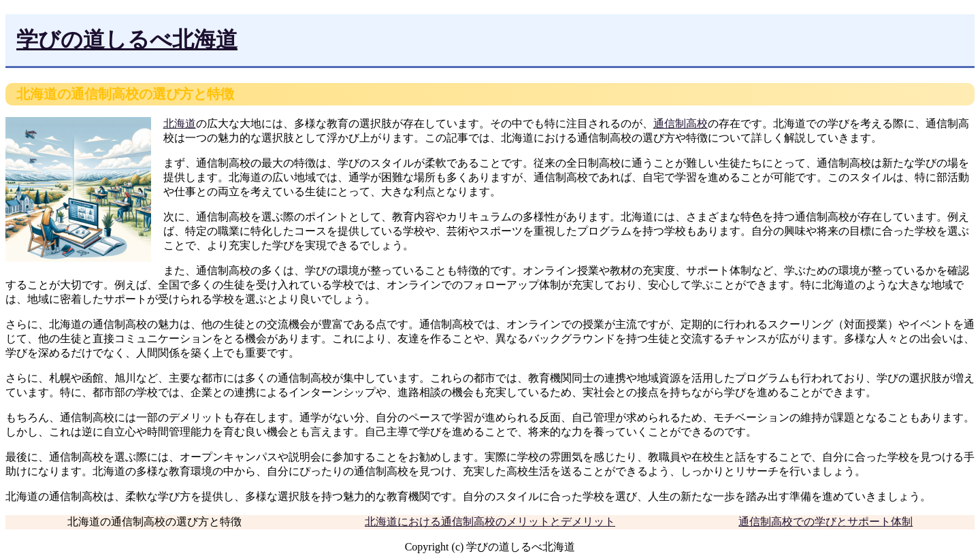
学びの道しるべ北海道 (127, 39)
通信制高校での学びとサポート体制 (826, 522)
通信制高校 (681, 123)
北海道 (180, 123)
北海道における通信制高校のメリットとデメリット (490, 522)
